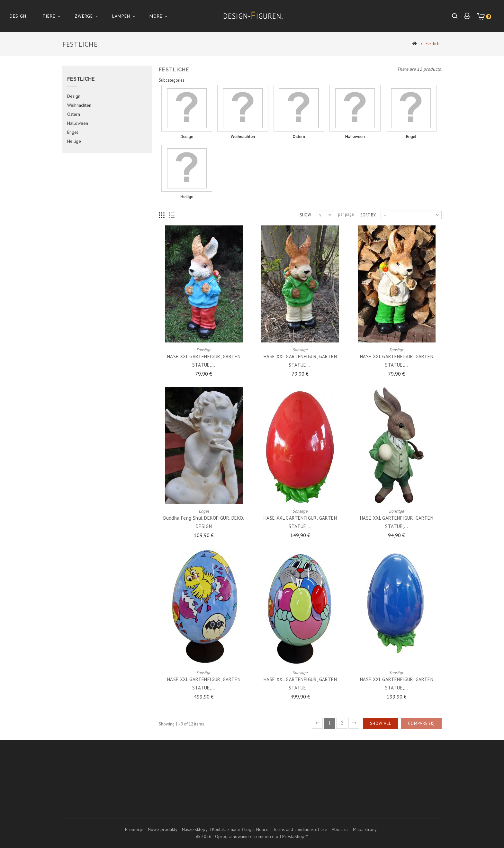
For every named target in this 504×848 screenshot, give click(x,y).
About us (340, 829)
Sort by (368, 229)
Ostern (74, 129)
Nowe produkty (163, 829)
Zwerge (84, 16)
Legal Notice (256, 829)
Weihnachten (79, 120)
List (172, 230)
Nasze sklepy (195, 829)
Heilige (74, 156)
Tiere (49, 16)
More (156, 16)
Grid (162, 230)
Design (18, 16)
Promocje (134, 829)
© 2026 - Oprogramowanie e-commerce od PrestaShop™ (252, 836)
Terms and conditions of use (300, 829)
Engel (73, 147)
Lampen (121, 16)
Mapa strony (365, 829)
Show (306, 229)
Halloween (78, 138)
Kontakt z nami (226, 829)
